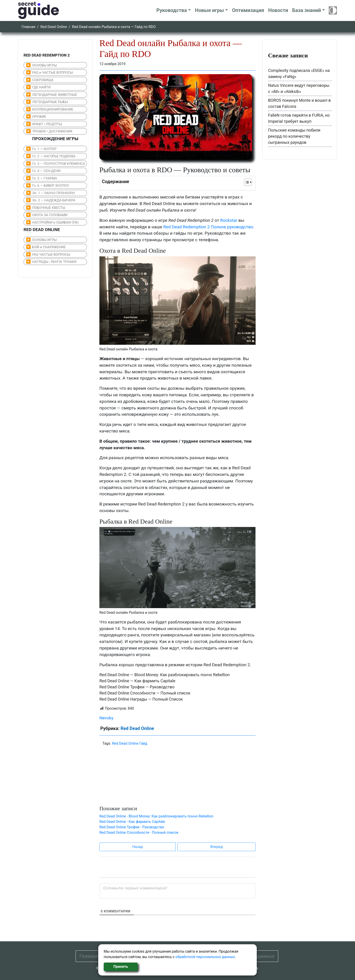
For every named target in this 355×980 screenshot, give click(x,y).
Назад (138, 847)
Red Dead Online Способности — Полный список (145, 693)
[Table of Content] (248, 182)
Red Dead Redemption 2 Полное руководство (208, 227)
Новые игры (209, 10)
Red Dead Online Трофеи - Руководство (132, 827)
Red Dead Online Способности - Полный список (139, 832)
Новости (278, 10)
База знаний (306, 10)
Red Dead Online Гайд (130, 743)
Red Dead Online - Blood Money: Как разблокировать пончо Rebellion (156, 816)
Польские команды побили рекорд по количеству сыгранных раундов (294, 136)
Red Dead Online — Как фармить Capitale (137, 681)
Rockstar (229, 220)
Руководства (172, 10)
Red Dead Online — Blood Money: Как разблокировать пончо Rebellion (165, 675)
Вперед (217, 847)
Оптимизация (248, 10)
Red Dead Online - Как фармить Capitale (132, 822)
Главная (28, 27)
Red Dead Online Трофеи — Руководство (137, 687)
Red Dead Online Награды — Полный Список (141, 699)
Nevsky (106, 718)
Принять (121, 967)
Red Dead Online (54, 27)
